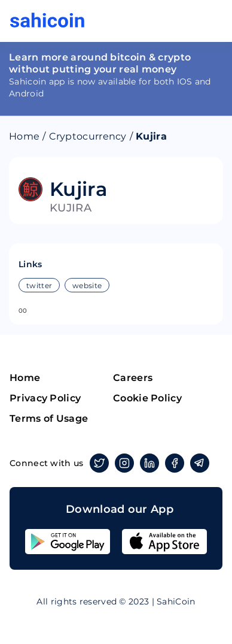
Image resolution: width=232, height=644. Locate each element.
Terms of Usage (49, 418)
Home (24, 136)
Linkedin (147, 463)
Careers (133, 378)
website (87, 285)
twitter (39, 285)
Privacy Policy (45, 398)
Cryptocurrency (88, 136)
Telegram (198, 463)
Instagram (122, 463)
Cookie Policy (147, 398)
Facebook (173, 463)
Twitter (97, 463)
